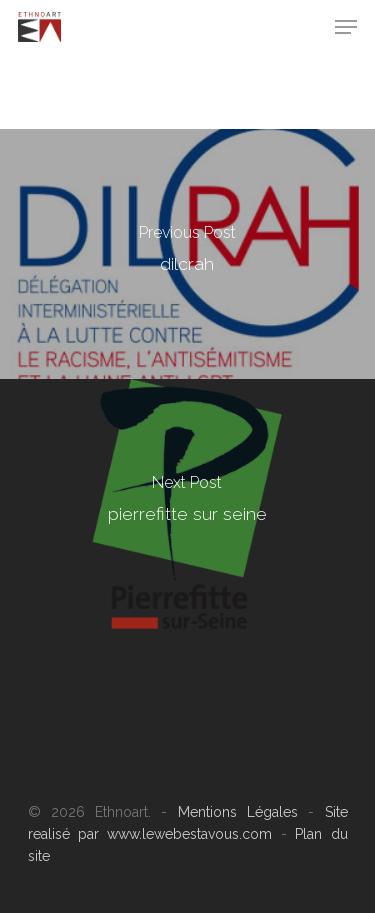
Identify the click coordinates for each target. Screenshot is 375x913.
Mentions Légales (238, 812)
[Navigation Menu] (346, 27)
